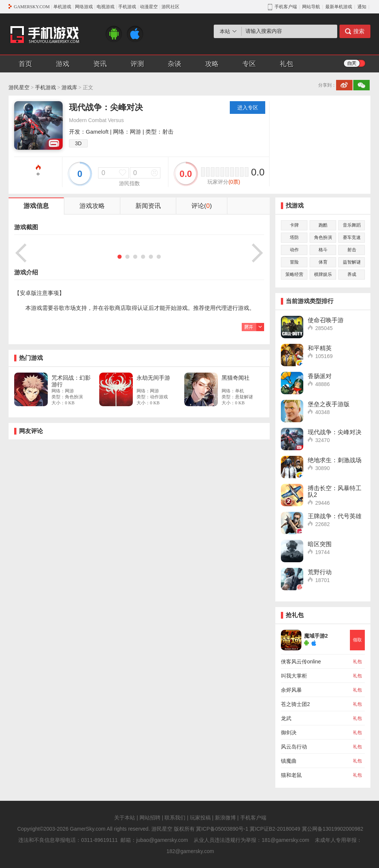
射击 (352, 250)
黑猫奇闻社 (236, 378)
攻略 (212, 64)
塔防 (294, 237)
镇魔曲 (289, 761)
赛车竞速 (352, 237)
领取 (357, 640)
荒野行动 (320, 572)
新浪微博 (225, 818)
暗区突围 (320, 544)
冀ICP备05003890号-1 (222, 829)
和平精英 (320, 348)
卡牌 (294, 225)
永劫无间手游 (153, 378)
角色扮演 (323, 237)
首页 (25, 64)
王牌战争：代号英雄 (335, 516)
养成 (352, 274)
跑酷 (323, 225)
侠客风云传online (301, 662)
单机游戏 (62, 7)
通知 (362, 7)
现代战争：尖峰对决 (335, 432)
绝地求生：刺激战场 (335, 460)
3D (78, 143)
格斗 (323, 250)
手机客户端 (253, 818)
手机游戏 (127, 7)
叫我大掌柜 (294, 676)
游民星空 (19, 88)
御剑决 (289, 732)
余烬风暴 (291, 690)
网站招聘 (150, 818)
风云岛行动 (294, 747)
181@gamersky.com (285, 840)
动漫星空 (149, 7)
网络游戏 (84, 7)
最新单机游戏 (339, 7)
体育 (323, 262)
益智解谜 (352, 262)
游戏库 (69, 88)
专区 (249, 64)
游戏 (63, 64)
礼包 (286, 64)
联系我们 (175, 818)
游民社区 (170, 7)
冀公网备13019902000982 (333, 829)
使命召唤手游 (326, 320)
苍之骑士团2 (295, 704)
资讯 (100, 64)
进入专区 (248, 108)
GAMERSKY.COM (32, 7)
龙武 (286, 718)
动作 (294, 250)
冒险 (294, 262)
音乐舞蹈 (352, 225)
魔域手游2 (316, 636)
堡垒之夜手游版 (329, 404)
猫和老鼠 (291, 775)
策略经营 (294, 274)
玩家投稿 (200, 818)
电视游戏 (106, 7)
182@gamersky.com (190, 851)
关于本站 (125, 818)
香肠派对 (320, 376)
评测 (137, 64)
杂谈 (175, 64)
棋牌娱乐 (323, 274)
